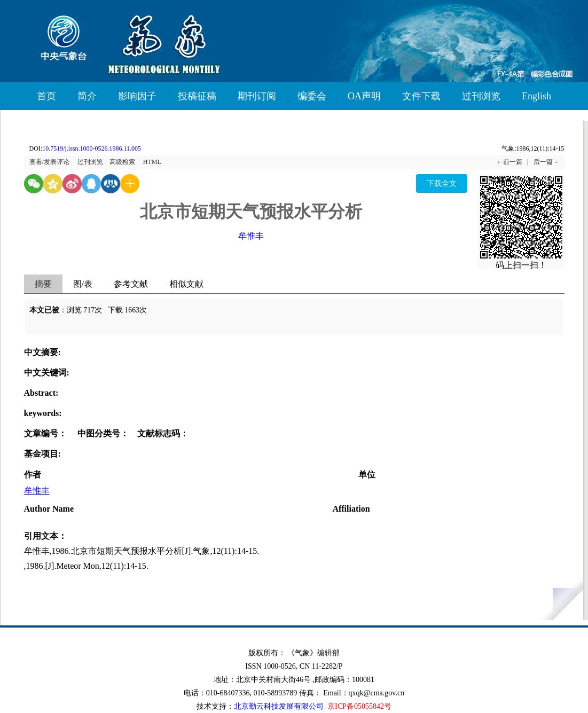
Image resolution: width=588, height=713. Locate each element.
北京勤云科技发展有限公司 (279, 706)
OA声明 (364, 96)
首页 (46, 96)
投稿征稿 (197, 96)
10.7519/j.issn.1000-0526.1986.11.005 (92, 148)
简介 (87, 96)
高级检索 (122, 162)
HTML (152, 162)
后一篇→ (546, 162)
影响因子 (137, 96)
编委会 (312, 96)
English (536, 96)
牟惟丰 (251, 236)
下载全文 (442, 183)
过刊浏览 (481, 96)
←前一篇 (509, 162)
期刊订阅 (257, 96)
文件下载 (421, 96)
